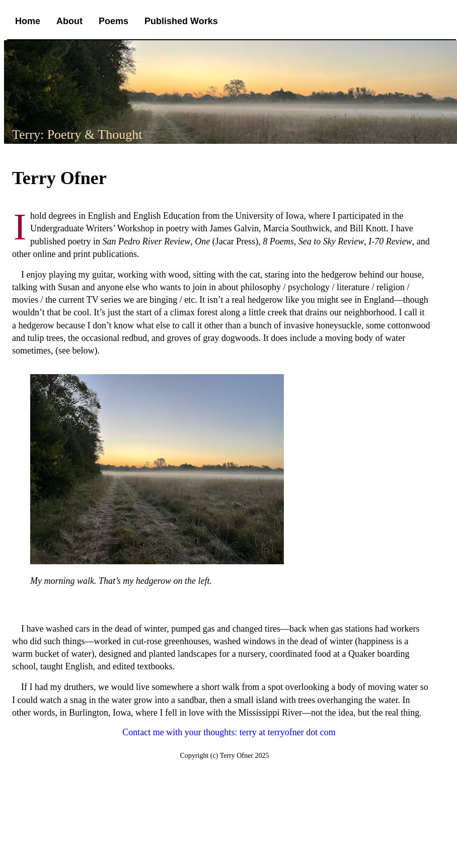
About (69, 21)
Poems (113, 21)
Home (28, 21)
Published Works (181, 21)
